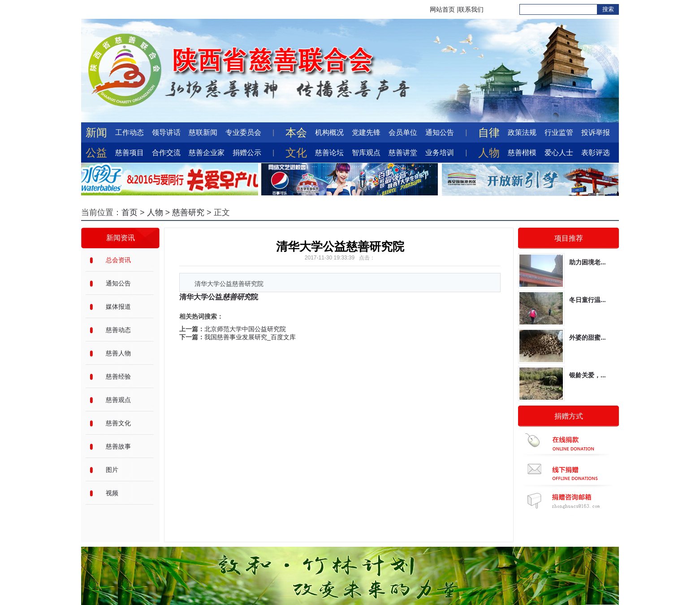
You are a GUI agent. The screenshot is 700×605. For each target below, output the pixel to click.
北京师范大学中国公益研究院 (245, 329)
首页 (130, 212)
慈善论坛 (329, 153)
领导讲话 (166, 132)
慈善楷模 (522, 153)
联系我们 (471, 9)
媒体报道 (118, 307)
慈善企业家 (207, 153)
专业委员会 (243, 132)
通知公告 (440, 132)
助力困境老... (588, 262)
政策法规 (522, 132)
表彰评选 (596, 153)
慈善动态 (118, 330)
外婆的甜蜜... (588, 337)
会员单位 (403, 132)
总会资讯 (118, 260)
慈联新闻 (203, 132)
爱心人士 (559, 153)
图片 (112, 470)
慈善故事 (118, 446)
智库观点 (366, 153)
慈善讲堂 (403, 153)
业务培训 (440, 153)
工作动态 (130, 132)
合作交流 (166, 153)
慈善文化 (118, 423)
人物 (155, 212)
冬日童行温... (588, 300)
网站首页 (442, 9)
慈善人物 (118, 353)
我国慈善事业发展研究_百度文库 (250, 337)
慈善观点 (118, 400)
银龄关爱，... (588, 375)
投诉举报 (596, 132)
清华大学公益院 (219, 297)
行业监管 (559, 132)
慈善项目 (130, 153)
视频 (112, 493)
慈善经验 (118, 376)
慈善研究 (188, 212)
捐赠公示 (247, 153)
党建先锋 (366, 132)
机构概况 (329, 132)
